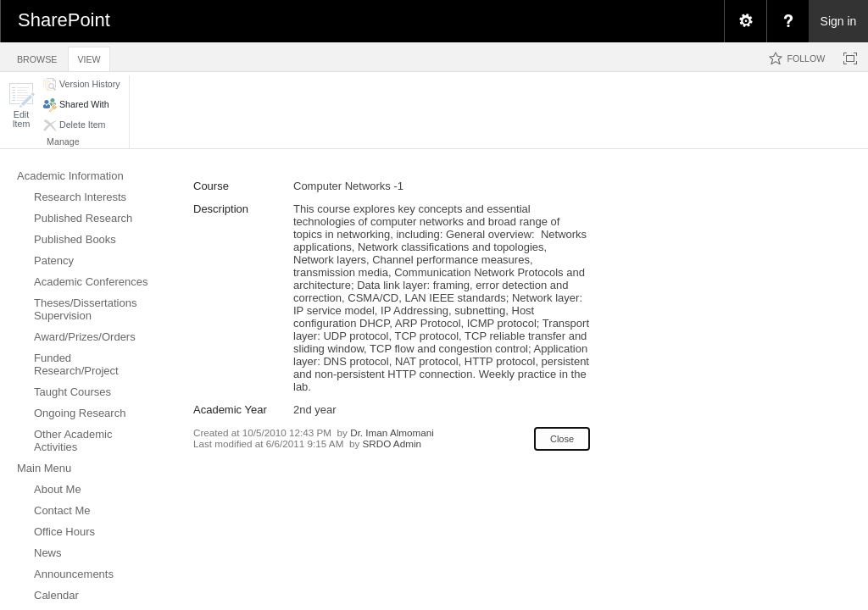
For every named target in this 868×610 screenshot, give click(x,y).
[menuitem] (745, 21)
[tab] (37, 56)
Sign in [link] (839, 21)
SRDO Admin (392, 444)
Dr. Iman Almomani (392, 433)
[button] (21, 105)
